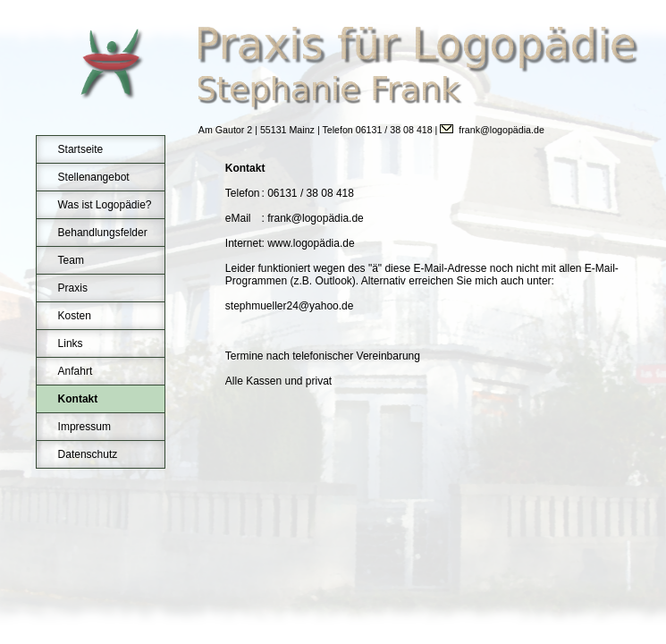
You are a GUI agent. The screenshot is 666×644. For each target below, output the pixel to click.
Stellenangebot (94, 177)
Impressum (84, 427)
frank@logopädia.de (502, 130)
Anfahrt (76, 371)
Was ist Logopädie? (105, 205)
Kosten (75, 316)
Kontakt (78, 399)
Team (71, 260)
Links (71, 343)
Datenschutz (88, 454)
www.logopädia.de (311, 243)
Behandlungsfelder (103, 233)
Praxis (73, 288)
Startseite (81, 149)
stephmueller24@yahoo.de (290, 306)
